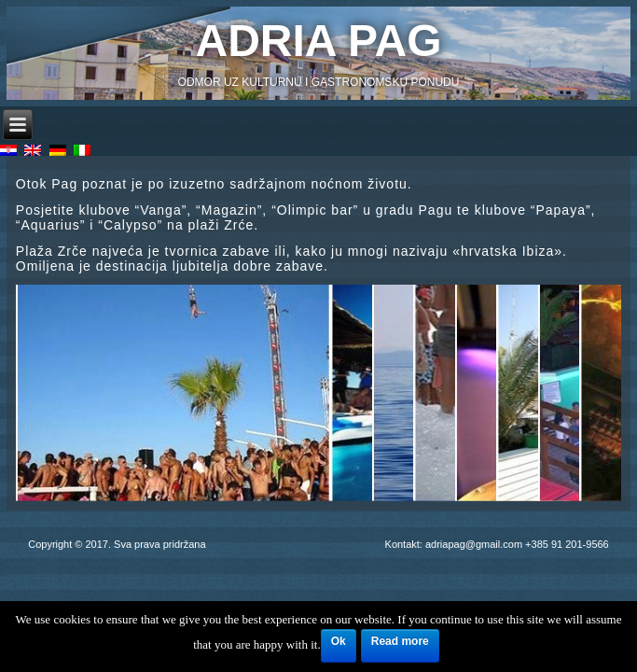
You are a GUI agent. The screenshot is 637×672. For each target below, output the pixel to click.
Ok (339, 641)
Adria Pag (319, 41)
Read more (400, 641)
